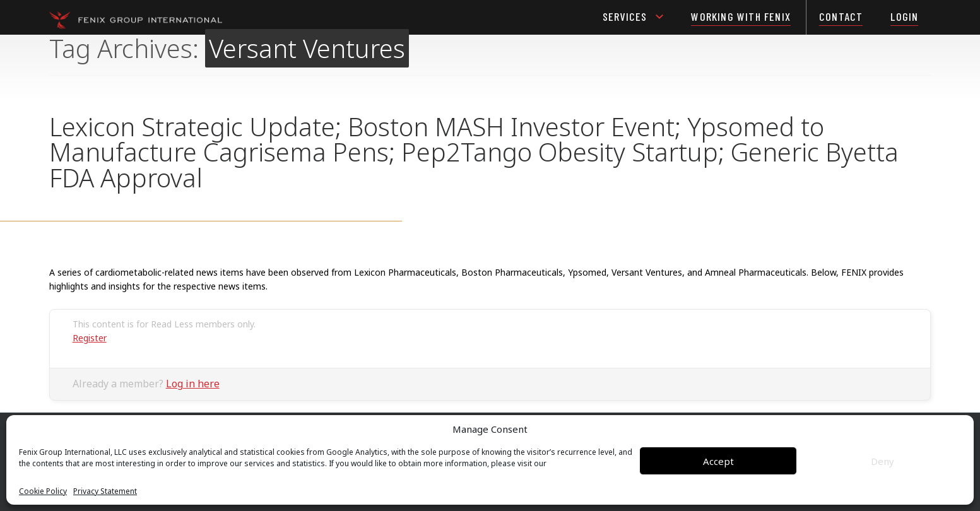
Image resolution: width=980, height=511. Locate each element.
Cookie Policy (43, 491)
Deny (883, 461)
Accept (718, 461)
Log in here (193, 384)
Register (90, 338)
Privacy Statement (105, 491)
